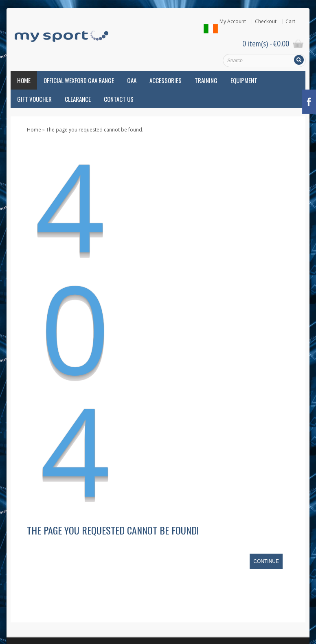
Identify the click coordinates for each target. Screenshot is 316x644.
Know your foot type (135, 461)
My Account (233, 22)
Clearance (78, 99)
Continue (266, 317)
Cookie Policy (140, 601)
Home (24, 80)
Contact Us (119, 99)
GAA (132, 80)
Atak (16, 459)
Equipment (244, 80)
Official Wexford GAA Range (79, 80)
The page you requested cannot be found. (95, 130)
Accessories (166, 80)
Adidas (19, 424)
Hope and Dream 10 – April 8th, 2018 (154, 450)
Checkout (266, 22)
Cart (290, 22)
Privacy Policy (176, 601)
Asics (16, 441)
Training (206, 80)
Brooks (19, 476)
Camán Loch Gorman (35, 493)
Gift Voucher (34, 99)
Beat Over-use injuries (137, 421)
